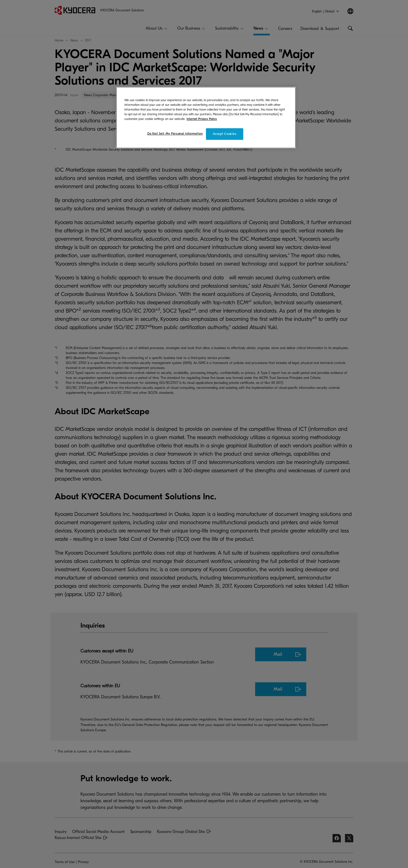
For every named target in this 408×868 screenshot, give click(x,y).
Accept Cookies (225, 134)
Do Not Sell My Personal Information (175, 134)
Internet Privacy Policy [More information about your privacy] (202, 119)
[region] (206, 118)
